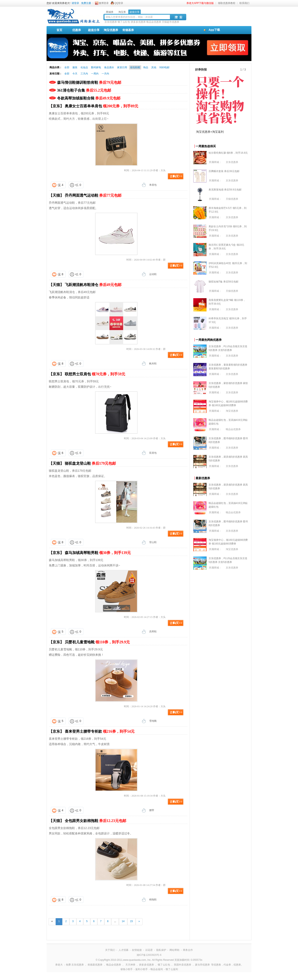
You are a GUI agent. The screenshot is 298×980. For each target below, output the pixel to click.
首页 (59, 30)
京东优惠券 (111, 22)
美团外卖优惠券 (183, 965)
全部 (67, 67)
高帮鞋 (153, 632)
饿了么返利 (172, 969)
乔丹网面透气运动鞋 (93, 195)
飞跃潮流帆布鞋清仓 (93, 285)
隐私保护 (161, 950)
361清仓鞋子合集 (84, 90)
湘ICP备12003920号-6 (149, 955)
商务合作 (188, 950)
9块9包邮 (164, 67)
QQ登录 (119, 3)
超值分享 (94, 30)
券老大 (59, 965)
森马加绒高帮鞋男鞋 (98, 553)
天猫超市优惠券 (171, 22)
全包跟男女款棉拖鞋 (96, 821)
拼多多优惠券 (138, 22)
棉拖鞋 (153, 900)
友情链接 (137, 950)
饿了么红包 (124, 22)
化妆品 (84, 67)
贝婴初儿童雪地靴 (97, 642)
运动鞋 (153, 274)
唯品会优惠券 (154, 22)
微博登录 (104, 3)
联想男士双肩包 (95, 374)
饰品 (146, 67)
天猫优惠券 (232, 199)
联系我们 (244, 3)
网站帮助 (174, 950)
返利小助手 (142, 969)
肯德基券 (128, 30)
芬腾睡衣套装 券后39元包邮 (224, 171)
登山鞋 (153, 542)
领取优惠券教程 (227, 3)
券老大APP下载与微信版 (200, 3)
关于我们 (110, 950)
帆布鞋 (153, 364)
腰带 (152, 810)
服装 (75, 67)
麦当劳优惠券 (202, 965)
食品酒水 (109, 67)
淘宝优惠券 (111, 30)
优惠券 (77, 30)
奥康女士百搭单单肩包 (102, 106)
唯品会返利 (157, 969)
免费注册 (86, 3)
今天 (75, 74)
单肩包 (153, 185)
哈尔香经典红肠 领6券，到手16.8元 (228, 153)
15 (132, 921)
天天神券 (130, 965)
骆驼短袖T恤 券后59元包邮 (223, 282)
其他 (154, 67)
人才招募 (124, 950)
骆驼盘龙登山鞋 (90, 463)
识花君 (149, 950)
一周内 (95, 74)
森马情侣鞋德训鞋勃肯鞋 (89, 83)
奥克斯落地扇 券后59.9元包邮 (225, 190)
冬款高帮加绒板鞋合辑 (89, 98)
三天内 (84, 74)
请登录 (75, 3)
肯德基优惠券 (95, 965)
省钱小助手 (126, 969)
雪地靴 (153, 721)
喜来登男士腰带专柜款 (100, 731)
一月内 (105, 74)
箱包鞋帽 (135, 67)
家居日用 (122, 67)
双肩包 (153, 453)
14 (123, 921)
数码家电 (96, 67)
